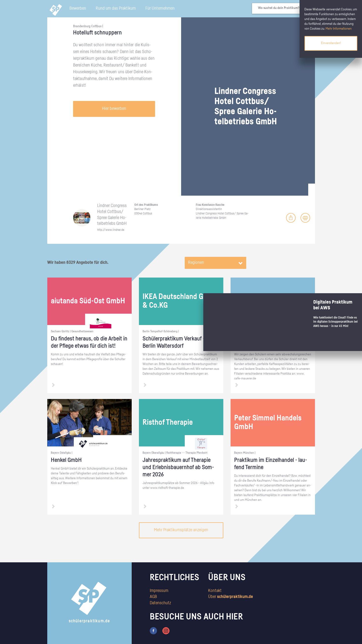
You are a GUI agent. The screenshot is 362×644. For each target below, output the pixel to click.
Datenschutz (160, 603)
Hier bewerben (114, 109)
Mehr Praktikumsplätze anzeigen (181, 530)
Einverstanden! (331, 43)
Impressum (159, 591)
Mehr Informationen (339, 29)
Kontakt (215, 591)
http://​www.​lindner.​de (111, 230)
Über (231, 597)
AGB (153, 597)
